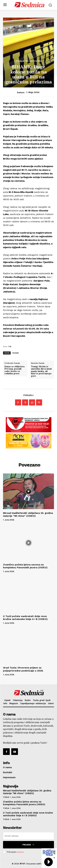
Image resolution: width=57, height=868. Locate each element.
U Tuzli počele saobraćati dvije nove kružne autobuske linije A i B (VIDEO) (25, 618)
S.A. (10, 346)
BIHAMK (16, 353)
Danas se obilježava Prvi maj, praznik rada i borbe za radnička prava (15, 370)
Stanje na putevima (29, 61)
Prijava (28, 845)
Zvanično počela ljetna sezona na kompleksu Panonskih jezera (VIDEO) (25, 566)
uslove (20, 852)
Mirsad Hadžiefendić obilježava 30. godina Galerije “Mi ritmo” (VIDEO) (28, 514)
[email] (28, 836)
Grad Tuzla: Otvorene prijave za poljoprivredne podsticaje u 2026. (23, 669)
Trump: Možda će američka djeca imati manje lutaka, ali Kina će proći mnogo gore (41, 371)
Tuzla (6, 797)
